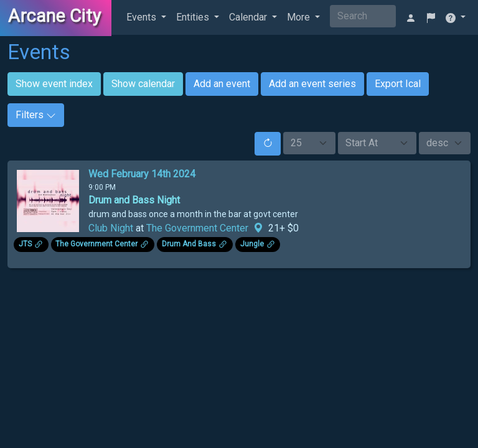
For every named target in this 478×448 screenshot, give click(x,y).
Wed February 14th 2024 (142, 174)
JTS (25, 244)
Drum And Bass (189, 244)
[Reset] (268, 144)
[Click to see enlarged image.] (48, 200)
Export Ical (398, 84)
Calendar (249, 17)
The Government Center (197, 228)
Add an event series (312, 84)
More (300, 17)
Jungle (252, 244)
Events (143, 17)
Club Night (111, 228)
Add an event (222, 84)
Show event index (54, 84)
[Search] (363, 16)
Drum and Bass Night (134, 200)
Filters (36, 115)
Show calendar (143, 84)
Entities (194, 17)
